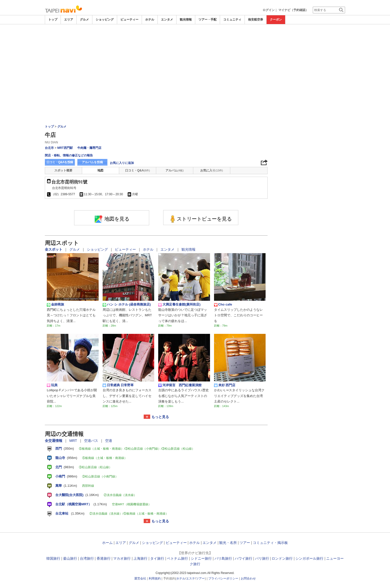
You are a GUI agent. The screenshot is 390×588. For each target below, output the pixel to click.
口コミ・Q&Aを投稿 (60, 162)
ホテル (150, 20)
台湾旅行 (87, 558)
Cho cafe (223, 305)
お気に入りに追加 (122, 163)
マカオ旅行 (122, 558)
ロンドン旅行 (282, 558)
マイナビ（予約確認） (293, 10)
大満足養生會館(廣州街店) (179, 305)
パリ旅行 (262, 558)
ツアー (245, 543)
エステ (190, 578)
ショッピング (105, 20)
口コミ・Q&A (138, 170)
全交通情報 (54, 441)
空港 (109, 441)
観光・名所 (228, 543)
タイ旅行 (157, 558)
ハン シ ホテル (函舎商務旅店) (127, 305)
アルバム (174, 170)
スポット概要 (63, 170)
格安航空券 (256, 20)
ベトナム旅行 (177, 558)
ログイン (269, 10)
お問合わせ (248, 578)
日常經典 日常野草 (118, 385)
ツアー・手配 (208, 20)
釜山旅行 (70, 558)
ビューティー (129, 20)
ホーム (107, 543)
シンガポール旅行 (309, 558)
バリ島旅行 (223, 558)
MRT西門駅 (65, 148)
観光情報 (186, 20)
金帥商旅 (55, 305)
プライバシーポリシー (223, 578)
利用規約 (155, 578)
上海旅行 (140, 558)
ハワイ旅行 (244, 558)
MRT (74, 441)
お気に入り (212, 170)
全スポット (54, 249)
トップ (53, 20)
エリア (69, 20)
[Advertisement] (195, 38)
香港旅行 (104, 558)
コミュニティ (232, 20)
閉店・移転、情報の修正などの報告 (69, 155)
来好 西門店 (225, 385)
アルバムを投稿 (92, 162)
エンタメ (167, 20)
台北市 (49, 148)
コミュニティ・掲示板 (270, 543)
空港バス (92, 441)
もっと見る (160, 417)
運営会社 (140, 578)
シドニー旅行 (201, 558)
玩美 (52, 385)
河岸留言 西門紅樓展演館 (180, 385)
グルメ (84, 20)
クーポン (276, 20)
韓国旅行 (53, 558)
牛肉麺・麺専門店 (89, 148)
